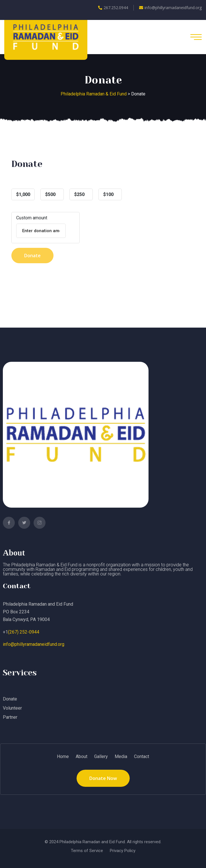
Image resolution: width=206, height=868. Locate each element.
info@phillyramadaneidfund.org (170, 8)
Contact (142, 756)
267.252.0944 (113, 8)
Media (121, 756)
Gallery (101, 756)
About (82, 756)
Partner (10, 717)
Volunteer (12, 708)
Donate (32, 256)
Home (63, 756)
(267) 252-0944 (24, 632)
